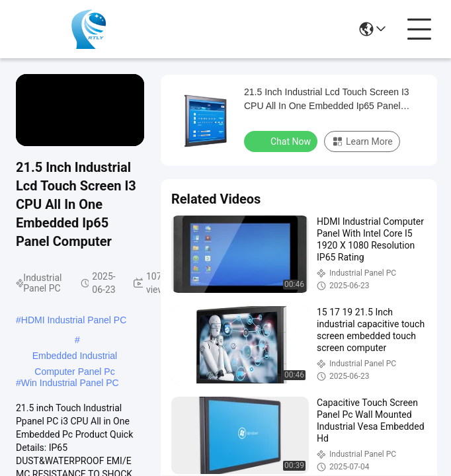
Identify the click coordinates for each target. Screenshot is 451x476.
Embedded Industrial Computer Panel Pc (75, 357)
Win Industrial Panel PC (70, 383)
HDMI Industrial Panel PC (74, 320)
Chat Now (282, 141)
